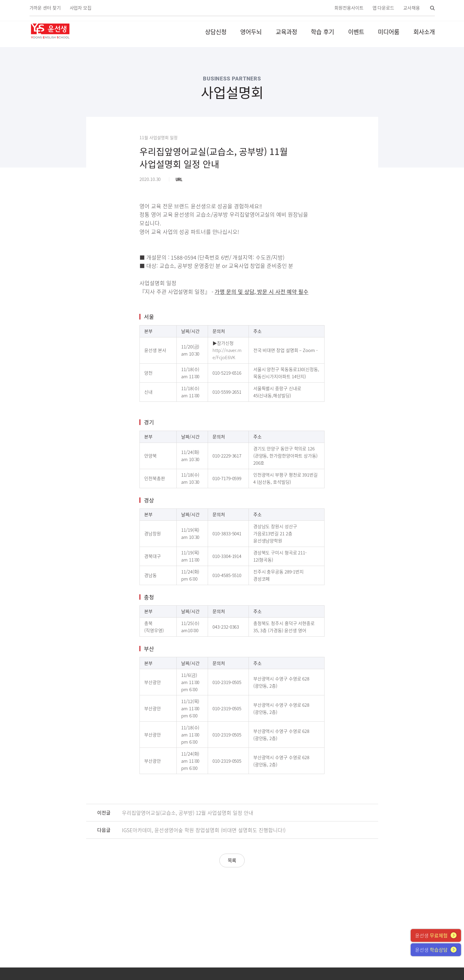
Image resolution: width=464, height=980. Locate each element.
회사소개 (424, 32)
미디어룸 (389, 32)
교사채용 (412, 8)
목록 (232, 860)
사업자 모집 (81, 8)
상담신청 (216, 32)
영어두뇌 (251, 32)
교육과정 (286, 32)
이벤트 (356, 32)
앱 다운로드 (383, 8)
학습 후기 (322, 32)
